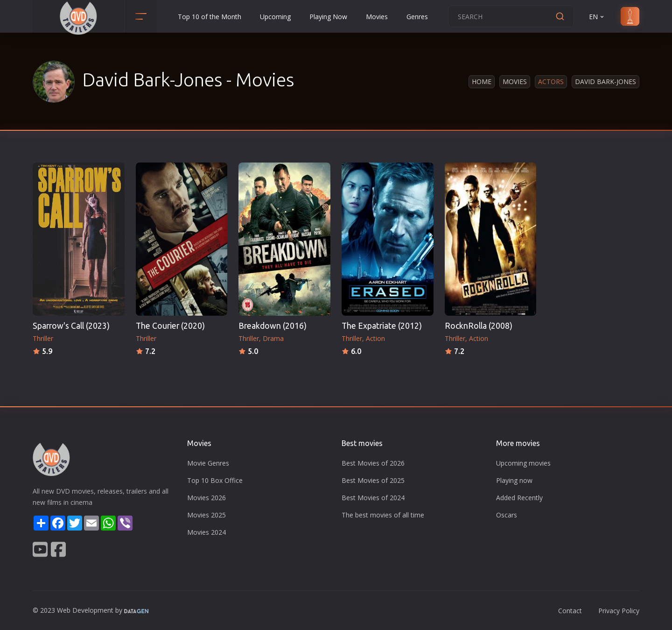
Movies (377, 17)
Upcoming (275, 17)
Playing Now (328, 17)
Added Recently (519, 498)
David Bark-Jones (605, 81)
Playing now (514, 480)
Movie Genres (208, 463)
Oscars (507, 515)
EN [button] (597, 17)
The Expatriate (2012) (382, 326)
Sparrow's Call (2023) (71, 326)
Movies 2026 (206, 498)
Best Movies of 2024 (373, 498)
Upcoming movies (523, 463)
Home (482, 81)
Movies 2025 (206, 515)
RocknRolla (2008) (479, 326)
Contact (570, 611)
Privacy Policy (619, 611)
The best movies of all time (383, 515)
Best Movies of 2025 (373, 480)
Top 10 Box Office (215, 480)
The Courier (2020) (170, 326)
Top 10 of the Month (210, 17)
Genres (417, 17)
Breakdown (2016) (273, 326)
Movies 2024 (206, 532)
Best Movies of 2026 (373, 463)
